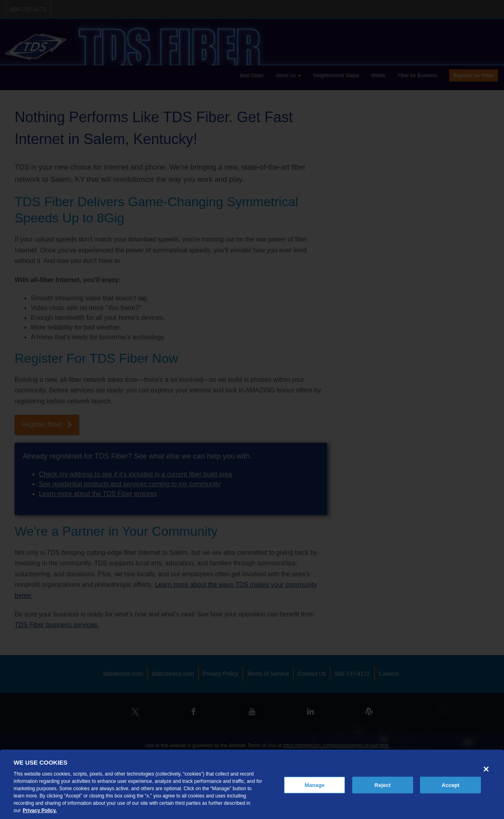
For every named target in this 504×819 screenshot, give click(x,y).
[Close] (486, 769)
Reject (383, 785)
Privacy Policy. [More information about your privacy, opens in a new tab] (40, 810)
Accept (450, 785)
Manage (315, 785)
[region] (252, 784)
